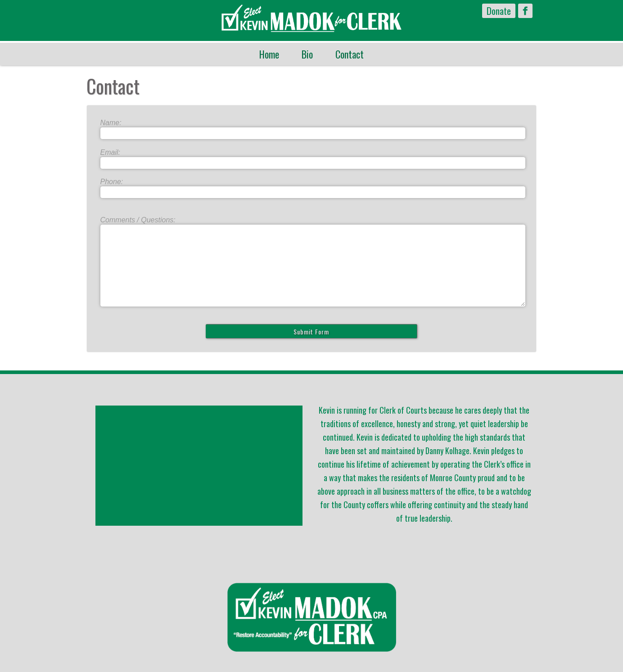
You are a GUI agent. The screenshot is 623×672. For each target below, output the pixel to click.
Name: (111, 123)
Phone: (112, 182)
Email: (110, 152)
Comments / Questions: (138, 220)
